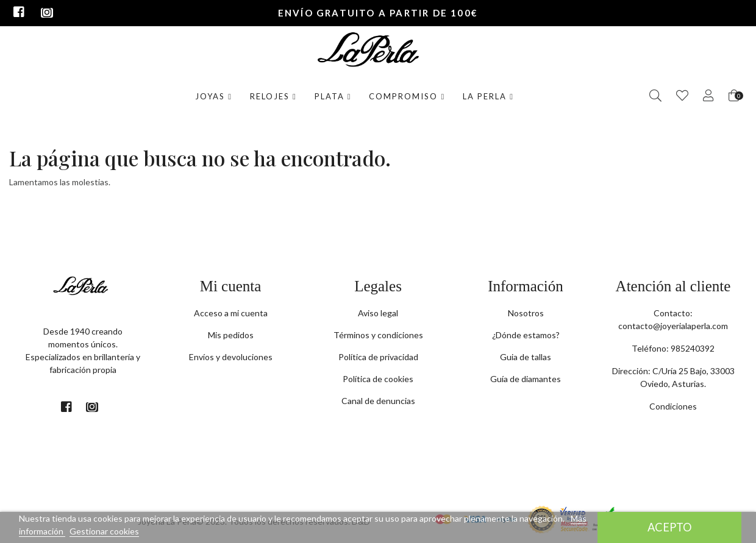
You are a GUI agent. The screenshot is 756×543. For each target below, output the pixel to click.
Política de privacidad (378, 357)
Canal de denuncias (378, 401)
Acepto (670, 527)
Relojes (273, 96)
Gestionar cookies (104, 531)
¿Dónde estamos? (526, 335)
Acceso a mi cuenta (231, 313)
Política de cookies (378, 379)
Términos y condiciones (378, 335)
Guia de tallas (526, 357)
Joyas (214, 96)
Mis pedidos (231, 335)
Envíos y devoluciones (231, 357)
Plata (333, 96)
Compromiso (407, 96)
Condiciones (673, 406)
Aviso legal (378, 313)
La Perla (488, 96)
